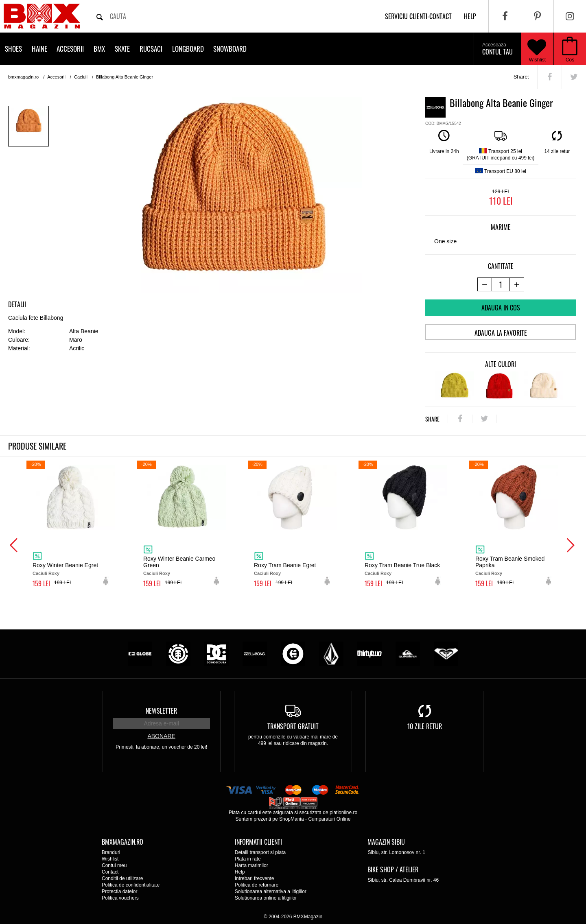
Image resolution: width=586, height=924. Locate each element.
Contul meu (114, 865)
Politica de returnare (257, 885)
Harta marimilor (251, 865)
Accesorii (70, 49)
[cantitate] (501, 284)
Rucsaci (151, 49)
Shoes (13, 49)
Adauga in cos (501, 308)
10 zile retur (425, 726)
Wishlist (537, 49)
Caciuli (81, 77)
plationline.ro (343, 813)
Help (240, 872)
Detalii (17, 304)
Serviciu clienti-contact (418, 16)
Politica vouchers (120, 898)
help (470, 16)
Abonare (161, 736)
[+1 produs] (517, 284)
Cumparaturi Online (329, 819)
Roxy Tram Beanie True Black (402, 565)
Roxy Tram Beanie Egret (285, 565)
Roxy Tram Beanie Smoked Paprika (510, 562)
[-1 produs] (484, 284)
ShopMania (292, 819)
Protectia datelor (119, 891)
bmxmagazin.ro (23, 77)
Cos (570, 60)
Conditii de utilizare (122, 878)
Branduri (111, 852)
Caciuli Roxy (46, 573)
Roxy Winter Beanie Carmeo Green (179, 562)
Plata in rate (248, 859)
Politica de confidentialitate (131, 885)
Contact (110, 872)
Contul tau (497, 49)
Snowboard (230, 49)
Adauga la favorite (501, 333)
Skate (122, 49)
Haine (39, 49)
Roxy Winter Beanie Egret (65, 565)
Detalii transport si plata (260, 852)
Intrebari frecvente (255, 878)
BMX (99, 49)
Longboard (188, 49)
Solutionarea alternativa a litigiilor (271, 891)
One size (445, 241)
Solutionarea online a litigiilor (266, 898)
